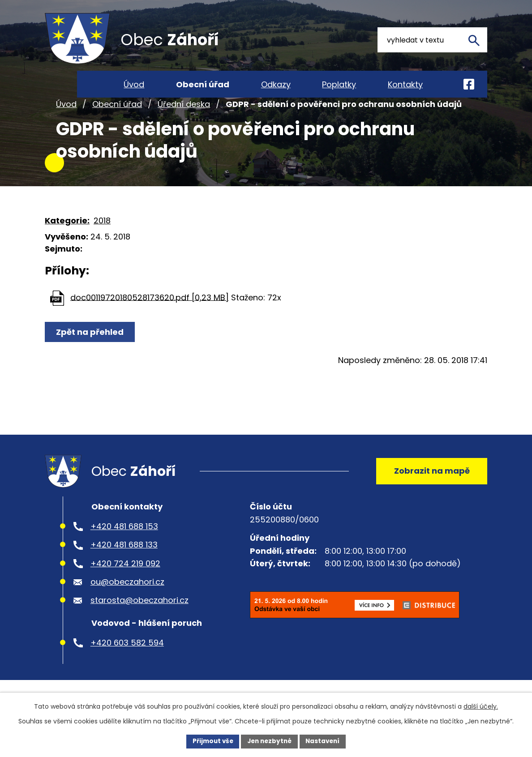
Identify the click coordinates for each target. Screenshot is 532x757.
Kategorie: (67, 234)
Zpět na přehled (91, 346)
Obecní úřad (117, 118)
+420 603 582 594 (127, 661)
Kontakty (405, 84)
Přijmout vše (210, 741)
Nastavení (325, 741)
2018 (102, 234)
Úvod (66, 118)
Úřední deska (184, 118)
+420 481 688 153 (124, 544)
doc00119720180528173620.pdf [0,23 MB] (150, 311)
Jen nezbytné (269, 741)
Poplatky (339, 84)
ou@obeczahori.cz (127, 600)
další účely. (481, 706)
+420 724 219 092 (125, 581)
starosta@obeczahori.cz (139, 618)
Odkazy (276, 84)
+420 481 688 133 (124, 563)
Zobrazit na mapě (430, 487)
